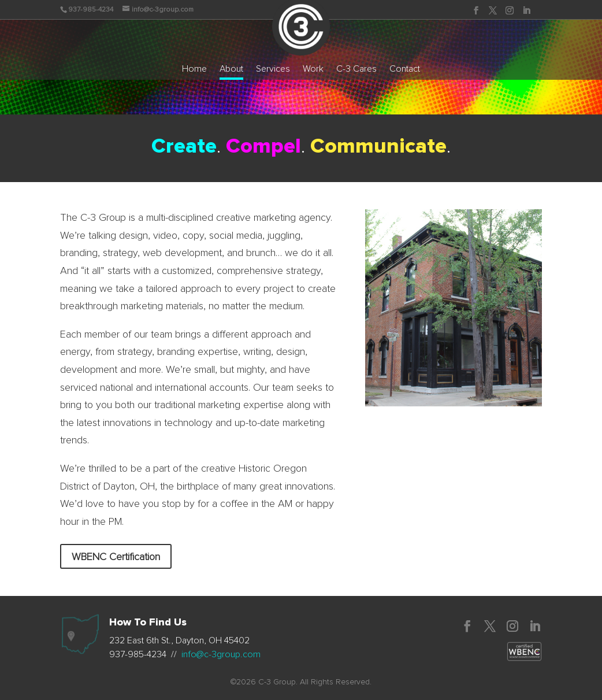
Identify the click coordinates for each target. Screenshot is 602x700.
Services (273, 69)
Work (313, 69)
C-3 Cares (356, 69)
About (231, 69)
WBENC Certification (116, 557)
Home (194, 69)
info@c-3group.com (221, 654)
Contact (405, 69)
